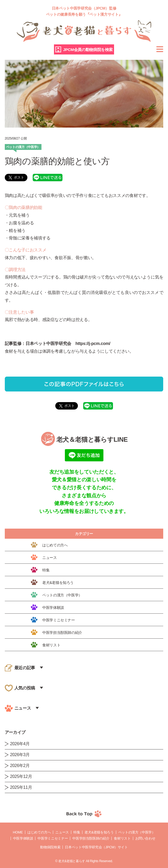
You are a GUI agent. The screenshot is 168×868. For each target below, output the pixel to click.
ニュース (62, 832)
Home (18, 832)
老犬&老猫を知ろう (99, 832)
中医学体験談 (23, 838)
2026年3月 (20, 755)
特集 (77, 832)
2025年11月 (21, 787)
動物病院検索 (50, 847)
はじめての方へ (39, 832)
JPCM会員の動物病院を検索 (88, 50)
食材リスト (122, 838)
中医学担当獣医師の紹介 (91, 838)
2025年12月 (21, 776)
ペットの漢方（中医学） (137, 832)
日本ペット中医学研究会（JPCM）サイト (96, 847)
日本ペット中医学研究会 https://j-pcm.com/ (68, 344)
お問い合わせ (145, 838)
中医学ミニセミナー (53, 838)
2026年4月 (20, 744)
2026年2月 (20, 766)
